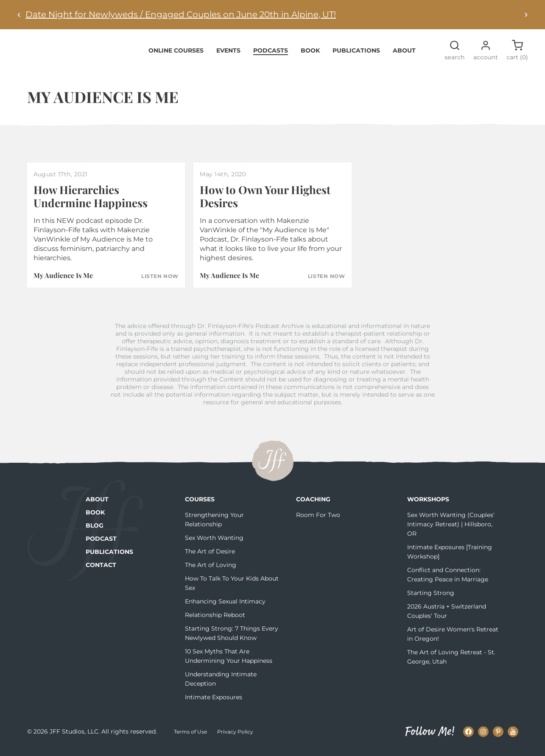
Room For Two (318, 520)
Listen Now (160, 281)
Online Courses (176, 55)
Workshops (428, 504)
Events (228, 55)
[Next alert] (526, 15)
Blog (95, 531)
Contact (101, 570)
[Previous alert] (19, 15)
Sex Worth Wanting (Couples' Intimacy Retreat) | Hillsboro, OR (451, 529)
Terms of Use (190, 737)
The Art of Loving (211, 570)
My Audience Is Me (63, 280)
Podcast (101, 544)
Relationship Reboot (215, 620)
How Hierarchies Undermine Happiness (91, 201)
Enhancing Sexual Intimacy (225, 606)
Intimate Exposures (214, 702)
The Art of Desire (210, 556)
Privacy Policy (235, 737)
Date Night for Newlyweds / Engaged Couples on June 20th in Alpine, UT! (181, 14)
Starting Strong (431, 598)
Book (310, 55)
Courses (200, 504)
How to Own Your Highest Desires (265, 201)
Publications (356, 55)
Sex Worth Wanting (214, 543)
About (404, 55)
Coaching (313, 504)
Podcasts (271, 55)
